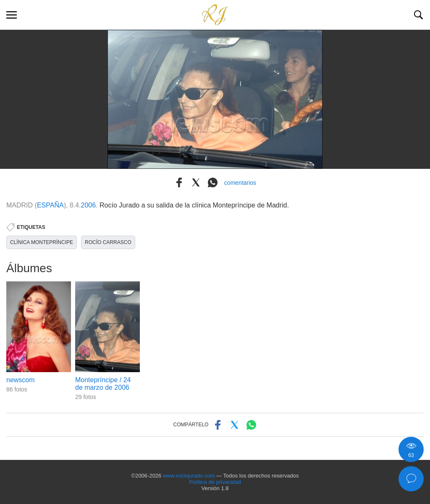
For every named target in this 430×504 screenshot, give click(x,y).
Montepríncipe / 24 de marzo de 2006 (103, 384)
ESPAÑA (50, 205)
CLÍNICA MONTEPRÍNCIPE (42, 242)
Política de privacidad (215, 482)
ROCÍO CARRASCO (108, 242)
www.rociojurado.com (189, 476)
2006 (89, 205)
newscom (21, 380)
